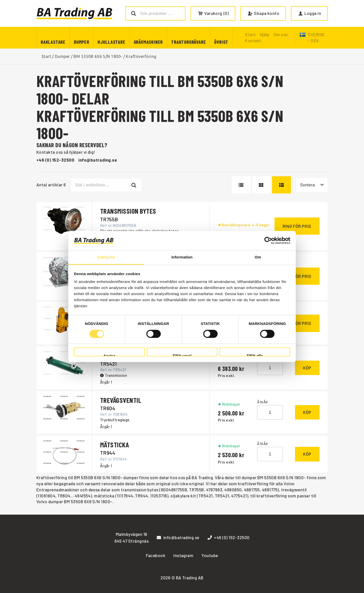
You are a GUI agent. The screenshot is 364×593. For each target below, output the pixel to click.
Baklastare (53, 42)
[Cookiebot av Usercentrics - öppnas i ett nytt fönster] (268, 240)
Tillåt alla (255, 355)
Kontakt (253, 40)
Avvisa (109, 355)
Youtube (210, 555)
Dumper (82, 42)
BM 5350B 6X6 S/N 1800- (98, 56)
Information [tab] (182, 257)
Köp (307, 368)
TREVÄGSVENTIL (121, 400)
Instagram (183, 555)
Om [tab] (258, 257)
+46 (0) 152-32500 (55, 160)
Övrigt (221, 42)
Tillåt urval (182, 355)
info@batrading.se (98, 160)
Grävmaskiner (148, 42)
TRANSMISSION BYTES (128, 211)
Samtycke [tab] (106, 257)
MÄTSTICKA (115, 445)
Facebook (156, 555)
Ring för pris (297, 226)
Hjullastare (111, 42)
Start (46, 56)
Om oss (281, 34)
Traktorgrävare (188, 42)
